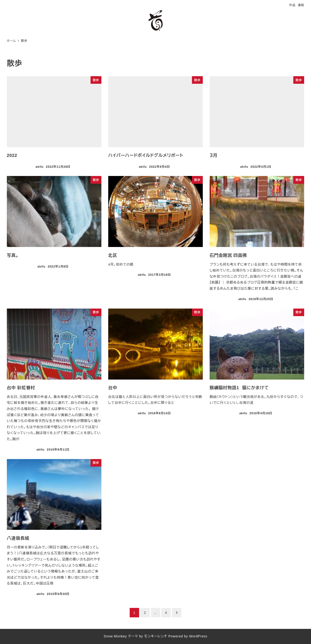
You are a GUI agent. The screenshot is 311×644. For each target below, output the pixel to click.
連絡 (301, 5)
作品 (292, 5)
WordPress (198, 636)
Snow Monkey (115, 636)
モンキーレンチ (156, 636)
